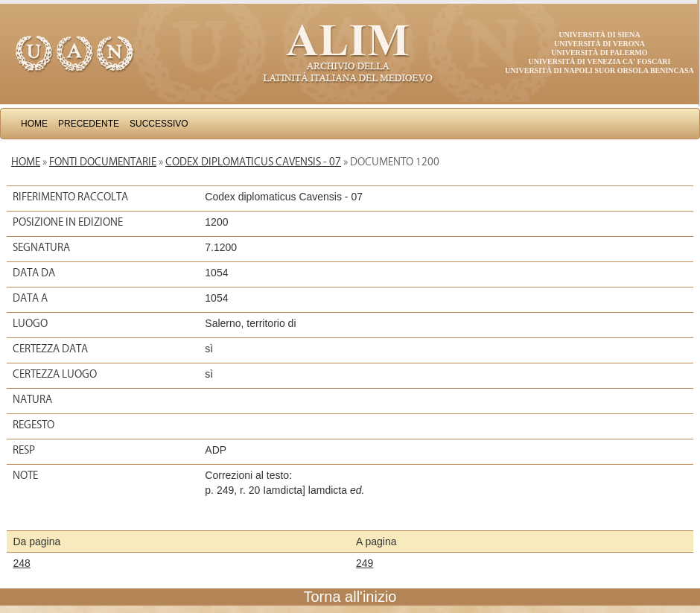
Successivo (159, 124)
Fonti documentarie (103, 162)
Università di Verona (599, 44)
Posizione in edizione (68, 222)
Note (25, 475)
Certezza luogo (55, 374)
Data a (30, 298)
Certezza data (50, 349)
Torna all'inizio (350, 597)
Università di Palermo (599, 53)
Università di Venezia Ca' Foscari (600, 61)
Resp (24, 450)
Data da (34, 273)
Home (34, 124)
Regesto (34, 425)
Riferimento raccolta (70, 197)
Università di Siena (599, 35)
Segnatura (41, 247)
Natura (32, 399)
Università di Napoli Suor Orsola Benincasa (599, 70)
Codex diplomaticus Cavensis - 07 (253, 162)
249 (365, 563)
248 (21, 563)
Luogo (30, 323)
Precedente (89, 124)
